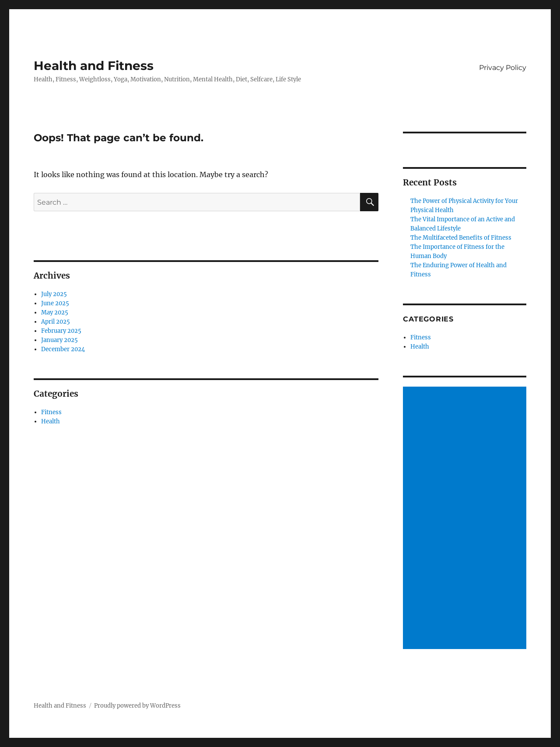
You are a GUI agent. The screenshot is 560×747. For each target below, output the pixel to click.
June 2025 (55, 303)
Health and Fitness (94, 66)
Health (51, 421)
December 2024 (63, 349)
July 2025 (54, 294)
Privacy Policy (503, 68)
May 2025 (55, 312)
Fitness (51, 412)
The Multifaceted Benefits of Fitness (461, 238)
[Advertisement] (466, 519)
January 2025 (59, 340)
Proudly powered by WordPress (137, 706)
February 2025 (61, 331)
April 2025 (56, 322)
